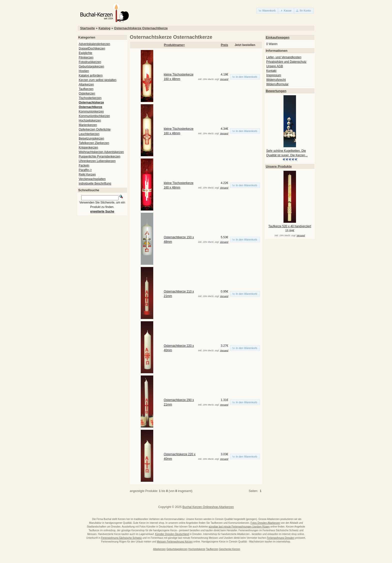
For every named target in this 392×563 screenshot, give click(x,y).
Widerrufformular (277, 84)
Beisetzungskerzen (91, 138)
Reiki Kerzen (87, 174)
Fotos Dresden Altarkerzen (265, 523)
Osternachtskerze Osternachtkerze (141, 28)
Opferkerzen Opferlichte (95, 129)
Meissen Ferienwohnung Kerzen (175, 542)
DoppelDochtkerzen (92, 48)
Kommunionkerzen (91, 111)
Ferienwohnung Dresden (280, 538)
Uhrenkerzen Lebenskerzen (97, 161)
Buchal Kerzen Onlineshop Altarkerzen (208, 507)
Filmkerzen (86, 57)
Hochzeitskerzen (90, 120)
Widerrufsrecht (276, 80)
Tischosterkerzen (90, 98)
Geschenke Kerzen (230, 549)
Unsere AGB (275, 66)
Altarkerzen (86, 84)
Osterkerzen (87, 93)
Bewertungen (276, 91)
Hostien (84, 71)
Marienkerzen (88, 125)
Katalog (104, 28)
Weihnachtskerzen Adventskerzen (101, 152)
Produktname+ (174, 45)
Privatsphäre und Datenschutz (286, 62)
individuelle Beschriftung (95, 183)
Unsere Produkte (279, 166)
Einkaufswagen (278, 37)
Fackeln (84, 165)
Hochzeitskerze (197, 549)
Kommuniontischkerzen (94, 116)
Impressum (274, 75)
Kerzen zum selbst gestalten (98, 80)
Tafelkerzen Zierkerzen (94, 143)
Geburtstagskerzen (91, 66)
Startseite (87, 28)
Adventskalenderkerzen (94, 44)
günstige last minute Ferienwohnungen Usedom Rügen (239, 527)
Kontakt (271, 71)
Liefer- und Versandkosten (284, 57)
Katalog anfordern (91, 75)
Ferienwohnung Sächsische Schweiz (121, 538)
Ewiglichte (85, 53)
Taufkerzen (86, 89)
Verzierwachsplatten (92, 179)
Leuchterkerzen (89, 134)
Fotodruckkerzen (90, 62)
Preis (224, 45)
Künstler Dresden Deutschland (172, 534)
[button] (267, 11)
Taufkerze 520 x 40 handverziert (290, 226)
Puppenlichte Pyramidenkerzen (99, 156)
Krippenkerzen (88, 147)
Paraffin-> (85, 170)
